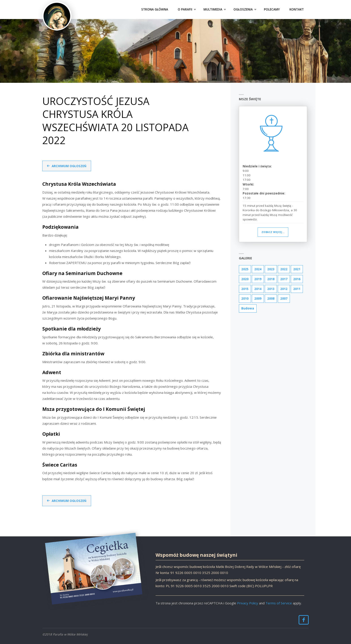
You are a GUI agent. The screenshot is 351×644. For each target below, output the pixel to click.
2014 (258, 289)
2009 (258, 299)
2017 (284, 279)
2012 (284, 289)
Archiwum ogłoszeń (69, 166)
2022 (284, 269)
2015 (245, 289)
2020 (245, 279)
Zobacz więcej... (273, 232)
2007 (284, 299)
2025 (245, 269)
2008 (271, 299)
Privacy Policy (248, 603)
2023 (271, 269)
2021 (297, 269)
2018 (271, 279)
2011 (297, 289)
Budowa (248, 308)
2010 (245, 299)
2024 (258, 269)
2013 (271, 289)
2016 (297, 279)
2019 (258, 279)
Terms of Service (279, 603)
